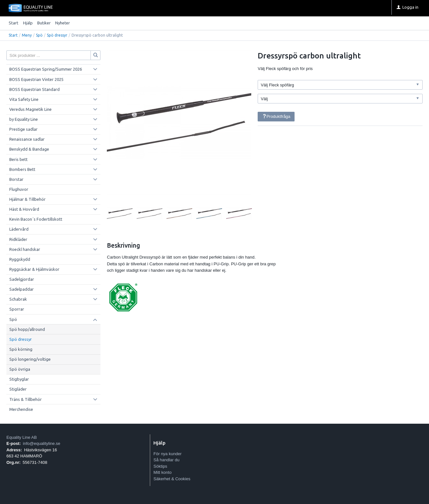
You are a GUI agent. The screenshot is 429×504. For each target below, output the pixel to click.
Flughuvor (19, 189)
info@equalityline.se (42, 443)
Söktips (160, 466)
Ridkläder (18, 239)
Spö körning (21, 349)
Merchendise (21, 409)
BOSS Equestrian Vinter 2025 (36, 79)
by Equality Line (24, 119)
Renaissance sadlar (27, 139)
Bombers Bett (22, 169)
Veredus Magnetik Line (30, 109)
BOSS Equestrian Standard (34, 89)
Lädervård (19, 229)
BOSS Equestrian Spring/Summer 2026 (46, 69)
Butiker (44, 23)
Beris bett (18, 159)
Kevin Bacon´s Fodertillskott (36, 219)
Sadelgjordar (22, 279)
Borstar (16, 179)
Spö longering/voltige (30, 359)
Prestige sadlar (23, 129)
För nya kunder (167, 454)
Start (13, 23)
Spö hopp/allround (27, 329)
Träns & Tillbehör (26, 399)
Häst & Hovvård (24, 209)
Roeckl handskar (25, 249)
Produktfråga (276, 116)
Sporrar (17, 309)
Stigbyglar (19, 379)
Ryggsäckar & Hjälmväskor (34, 269)
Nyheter (63, 23)
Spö (39, 35)
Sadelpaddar (21, 289)
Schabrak (18, 299)
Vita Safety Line (24, 99)
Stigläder (18, 389)
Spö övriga (20, 369)
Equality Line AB (22, 437)
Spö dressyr (57, 35)
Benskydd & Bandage (29, 149)
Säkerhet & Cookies (172, 479)
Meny (27, 35)
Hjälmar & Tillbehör (27, 199)
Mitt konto (162, 472)
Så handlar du (166, 460)
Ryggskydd (20, 259)
